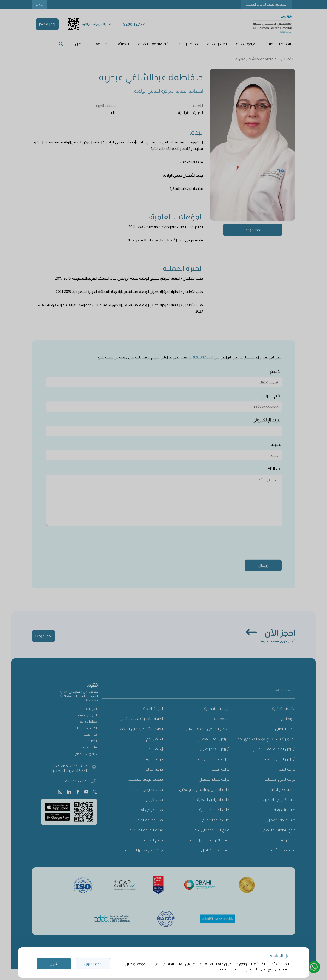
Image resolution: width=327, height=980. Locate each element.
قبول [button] (54, 964)
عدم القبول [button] (93, 964)
